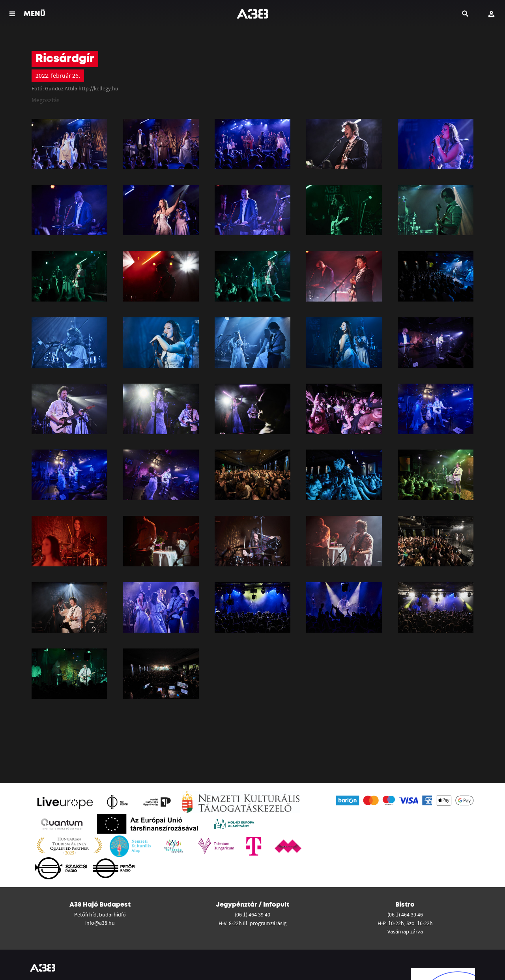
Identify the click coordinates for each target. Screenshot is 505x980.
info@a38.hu (100, 923)
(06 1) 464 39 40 (252, 914)
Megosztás (46, 100)
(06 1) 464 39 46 (405, 914)
